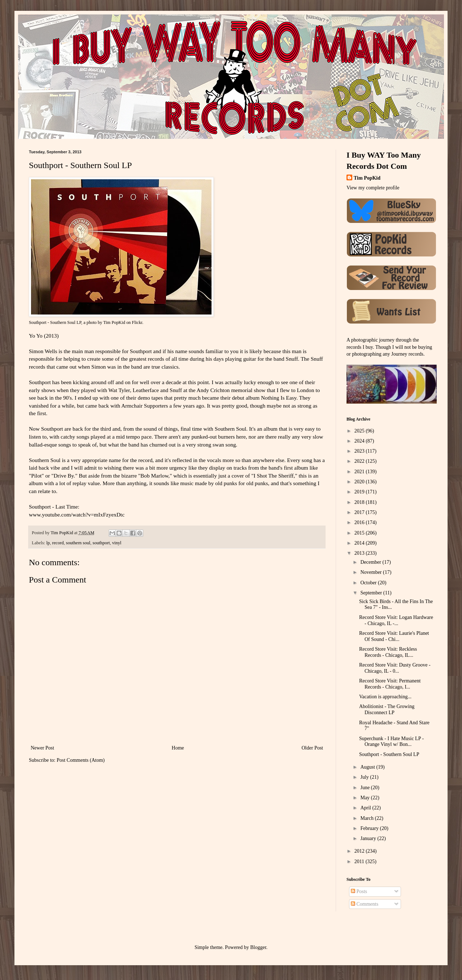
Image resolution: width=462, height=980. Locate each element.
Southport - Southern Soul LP (55, 322)
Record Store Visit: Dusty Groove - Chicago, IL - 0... (395, 668)
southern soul (78, 543)
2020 (360, 482)
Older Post (313, 748)
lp (48, 543)
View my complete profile (373, 188)
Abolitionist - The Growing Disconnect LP (387, 709)
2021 (360, 472)
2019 (360, 492)
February (370, 828)
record (58, 543)
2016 (360, 522)
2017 (360, 512)
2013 (360, 553)
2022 (360, 461)
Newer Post (42, 748)
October (369, 583)
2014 (360, 543)
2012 (360, 851)
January (369, 838)
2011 (360, 862)
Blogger (258, 947)
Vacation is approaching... (385, 697)
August (368, 767)
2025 (360, 431)
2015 (360, 533)
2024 (360, 441)
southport (101, 543)
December (371, 562)
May (365, 798)
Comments (365, 904)
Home (178, 748)
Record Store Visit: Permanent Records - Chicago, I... (390, 684)
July (365, 777)
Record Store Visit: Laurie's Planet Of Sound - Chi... (394, 636)
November (372, 572)
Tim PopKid (114, 322)
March (367, 818)
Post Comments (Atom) (81, 760)
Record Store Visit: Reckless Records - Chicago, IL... (388, 652)
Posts (359, 891)
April (366, 808)
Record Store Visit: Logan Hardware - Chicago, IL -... (396, 620)
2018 (360, 502)
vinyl (117, 543)
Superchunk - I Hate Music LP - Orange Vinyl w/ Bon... (391, 742)
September (372, 593)
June (365, 788)
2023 (360, 451)
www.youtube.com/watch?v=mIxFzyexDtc (77, 515)
